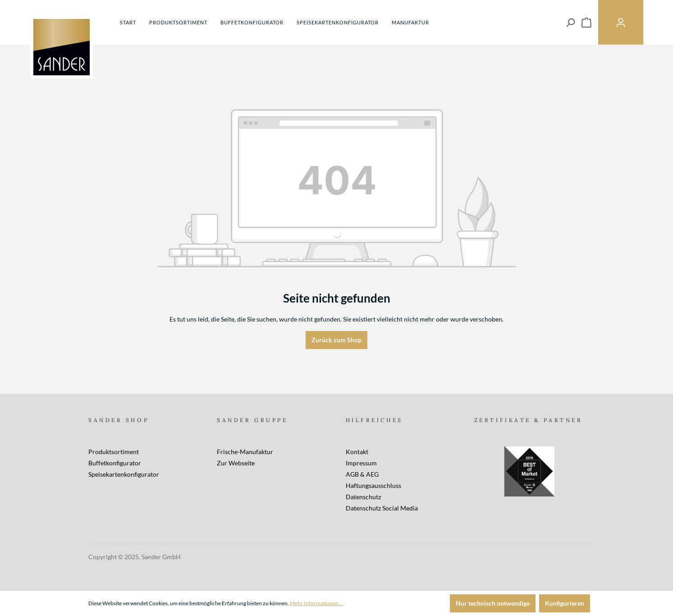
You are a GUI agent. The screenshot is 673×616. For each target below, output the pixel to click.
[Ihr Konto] (621, 22)
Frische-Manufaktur (245, 452)
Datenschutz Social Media (382, 508)
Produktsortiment (114, 452)
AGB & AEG (362, 474)
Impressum (361, 463)
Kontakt (357, 452)
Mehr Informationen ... (317, 603)
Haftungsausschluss (373, 485)
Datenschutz (363, 497)
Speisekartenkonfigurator (124, 474)
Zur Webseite (236, 463)
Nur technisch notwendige (493, 603)
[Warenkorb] (586, 23)
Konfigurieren (565, 603)
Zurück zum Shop (336, 340)
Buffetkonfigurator (115, 463)
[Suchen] (570, 23)
